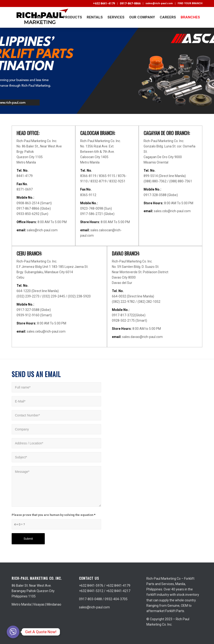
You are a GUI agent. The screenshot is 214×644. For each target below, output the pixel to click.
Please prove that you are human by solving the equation (53, 515)
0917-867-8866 (130, 3)
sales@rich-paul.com (159, 3)
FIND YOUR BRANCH (190, 3)
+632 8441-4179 (104, 3)
